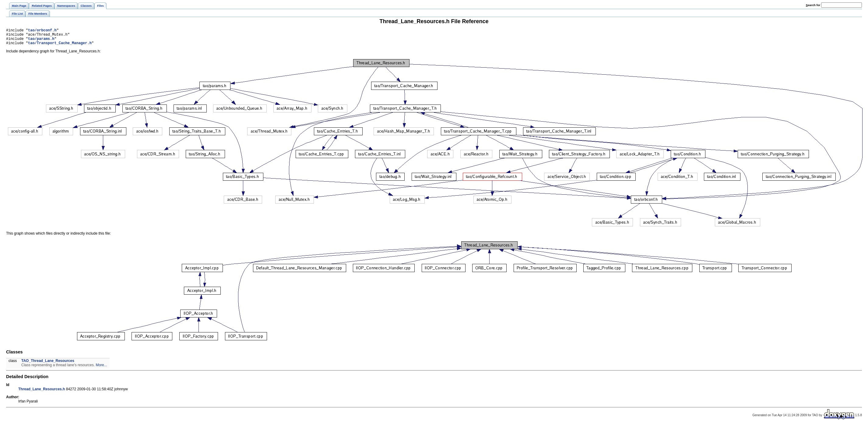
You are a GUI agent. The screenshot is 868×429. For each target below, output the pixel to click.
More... (101, 369)
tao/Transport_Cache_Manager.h (60, 46)
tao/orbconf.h (42, 31)
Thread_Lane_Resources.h (42, 393)
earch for (813, 5)
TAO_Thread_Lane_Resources (48, 364)
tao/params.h (41, 41)
